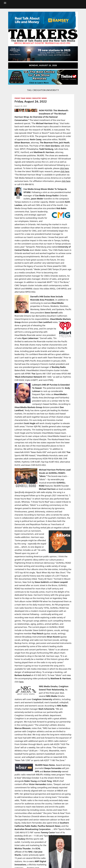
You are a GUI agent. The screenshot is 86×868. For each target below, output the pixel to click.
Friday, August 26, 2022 (31, 101)
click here (64, 168)
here (21, 682)
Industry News (40, 98)
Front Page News (23, 98)
